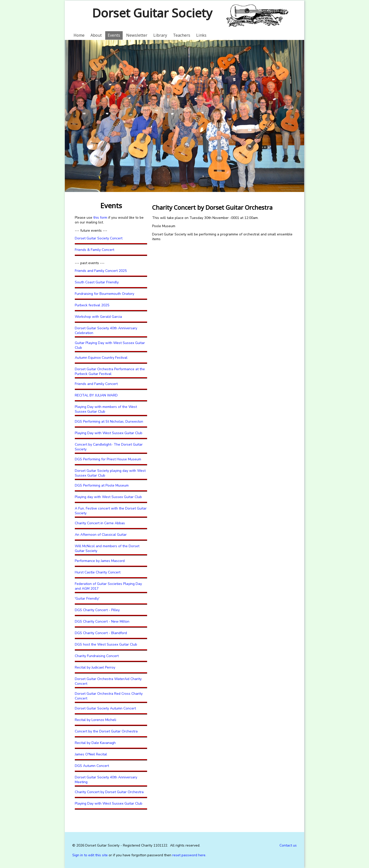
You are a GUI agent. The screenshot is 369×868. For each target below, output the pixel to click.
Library (160, 35)
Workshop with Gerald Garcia (98, 317)
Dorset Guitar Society (152, 13)
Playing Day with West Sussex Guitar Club (109, 433)
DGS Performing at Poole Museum (102, 485)
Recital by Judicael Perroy (95, 667)
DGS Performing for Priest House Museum (108, 459)
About (96, 35)
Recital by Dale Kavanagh (95, 743)
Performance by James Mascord (100, 561)
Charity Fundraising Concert (97, 656)
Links (201, 35)
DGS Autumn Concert (92, 766)
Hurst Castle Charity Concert (98, 572)
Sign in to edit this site (90, 855)
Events (114, 35)
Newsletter (137, 35)
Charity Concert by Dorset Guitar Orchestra (109, 792)
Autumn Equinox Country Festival (101, 358)
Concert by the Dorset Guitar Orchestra (106, 731)
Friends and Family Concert (96, 384)
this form (101, 218)
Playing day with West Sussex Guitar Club (108, 497)
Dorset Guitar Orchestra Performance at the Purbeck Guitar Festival (110, 371)
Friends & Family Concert (94, 250)
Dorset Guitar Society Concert (99, 238)
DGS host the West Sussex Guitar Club (106, 644)
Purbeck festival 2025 (92, 305)
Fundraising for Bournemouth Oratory (104, 294)
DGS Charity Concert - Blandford (101, 633)
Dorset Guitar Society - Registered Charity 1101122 (126, 845)
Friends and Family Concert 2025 (101, 271)
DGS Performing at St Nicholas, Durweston (109, 422)
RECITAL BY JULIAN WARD (96, 395)
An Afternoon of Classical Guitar (101, 535)
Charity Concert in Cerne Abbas (100, 523)
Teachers (182, 35)
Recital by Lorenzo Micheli (95, 720)
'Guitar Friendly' (87, 599)
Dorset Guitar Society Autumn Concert (105, 708)
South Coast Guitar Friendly (97, 282)
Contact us (288, 845)
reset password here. (189, 855)
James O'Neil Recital (91, 754)
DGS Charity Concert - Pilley (97, 610)
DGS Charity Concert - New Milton (102, 621)
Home (79, 35)
